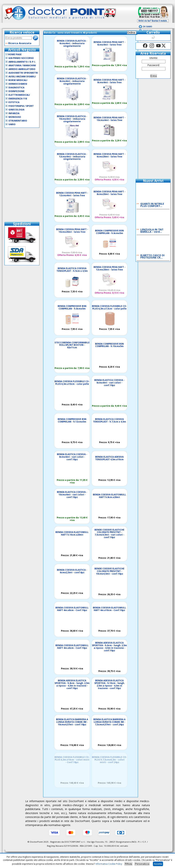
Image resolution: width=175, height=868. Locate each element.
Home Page (14, 54)
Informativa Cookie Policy (109, 864)
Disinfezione (16, 91)
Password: (154, 65)
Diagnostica (16, 88)
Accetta (158, 864)
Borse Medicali (18, 80)
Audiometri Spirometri (23, 73)
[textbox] (19, 38)
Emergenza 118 (18, 99)
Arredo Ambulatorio (22, 69)
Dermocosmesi (18, 84)
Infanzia (14, 113)
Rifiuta (128, 864)
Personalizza (142, 864)
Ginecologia (16, 110)
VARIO (12, 124)
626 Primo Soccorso (21, 58)
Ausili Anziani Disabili (22, 76)
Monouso (15, 117)
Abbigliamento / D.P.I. (22, 62)
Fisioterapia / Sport (21, 106)
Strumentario (18, 121)
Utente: (154, 58)
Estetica (14, 102)
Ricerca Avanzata (20, 43)
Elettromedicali (19, 95)
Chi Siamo (147, 27)
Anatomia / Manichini (22, 65)
